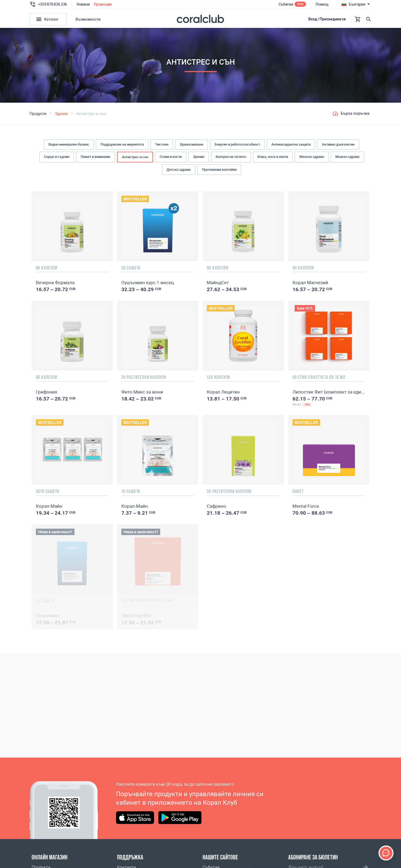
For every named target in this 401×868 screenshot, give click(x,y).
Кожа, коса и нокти (273, 158)
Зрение (199, 158)
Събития (286, 4)
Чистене (162, 146)
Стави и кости (171, 158)
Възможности (88, 19)
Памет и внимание (95, 158)
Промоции (103, 4)
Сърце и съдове (57, 158)
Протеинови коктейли (219, 171)
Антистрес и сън (135, 159)
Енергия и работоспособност (237, 146)
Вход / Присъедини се (327, 19)
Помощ (322, 4)
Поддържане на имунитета (122, 146)
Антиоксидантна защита (291, 146)
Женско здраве (312, 158)
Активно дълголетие (338, 146)
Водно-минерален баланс (69, 146)
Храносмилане (192, 146)
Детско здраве (179, 171)
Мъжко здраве (347, 158)
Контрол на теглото (231, 158)
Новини (83, 4)
